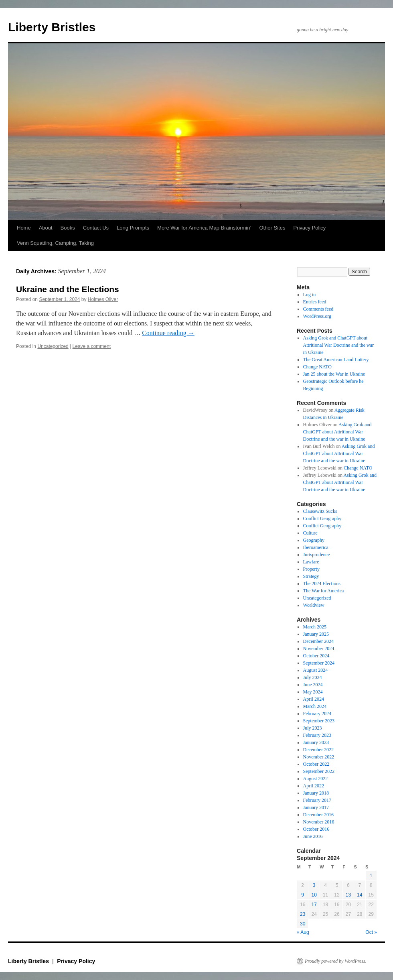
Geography (314, 540)
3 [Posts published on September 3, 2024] (314, 885)
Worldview (314, 605)
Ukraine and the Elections (68, 289)
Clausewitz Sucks (320, 511)
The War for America (324, 591)
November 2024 (319, 649)
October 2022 (316, 764)
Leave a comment (92, 346)
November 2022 (319, 757)
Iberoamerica (316, 547)
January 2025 (316, 634)
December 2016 (318, 815)
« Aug (303, 932)
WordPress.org (317, 316)
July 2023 (313, 728)
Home (24, 228)
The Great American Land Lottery (336, 360)
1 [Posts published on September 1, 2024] (371, 876)
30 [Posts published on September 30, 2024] (303, 924)
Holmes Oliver (103, 299)
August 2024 (316, 670)
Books (68, 228)
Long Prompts (133, 228)
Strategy (311, 576)
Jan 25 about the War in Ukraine (334, 374)
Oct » (371, 932)
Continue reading (168, 333)
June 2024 (313, 685)
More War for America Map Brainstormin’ (204, 228)
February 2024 (317, 714)
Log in (310, 295)
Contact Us (96, 228)
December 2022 (318, 750)
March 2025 (315, 627)
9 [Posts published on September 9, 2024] (303, 895)
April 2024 (314, 699)
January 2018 (316, 793)
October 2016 (316, 829)
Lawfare (311, 562)
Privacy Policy (309, 228)
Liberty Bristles (52, 27)
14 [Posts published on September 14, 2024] (360, 895)
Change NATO (317, 367)
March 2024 (315, 706)
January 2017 (316, 807)
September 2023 (319, 721)
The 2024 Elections (322, 584)
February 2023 (317, 735)
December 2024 (318, 641)
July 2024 (313, 677)
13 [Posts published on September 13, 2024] (348, 895)
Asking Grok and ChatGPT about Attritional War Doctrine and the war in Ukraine (338, 345)
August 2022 (316, 779)
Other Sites (272, 228)
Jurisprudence (317, 555)
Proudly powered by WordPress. (336, 961)
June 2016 (313, 836)
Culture (310, 533)
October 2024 (316, 656)
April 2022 (314, 786)
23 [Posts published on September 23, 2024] (303, 914)
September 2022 (319, 771)
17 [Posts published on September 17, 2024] (314, 905)
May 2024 (313, 692)
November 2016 (319, 822)
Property (311, 569)
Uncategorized (53, 346)
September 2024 (319, 663)
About (46, 228)
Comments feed (318, 309)
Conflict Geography (322, 518)
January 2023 (316, 742)
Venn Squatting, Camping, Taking (55, 243)
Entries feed (315, 302)
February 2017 (317, 800)
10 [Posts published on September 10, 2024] (314, 895)
